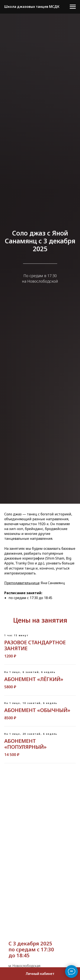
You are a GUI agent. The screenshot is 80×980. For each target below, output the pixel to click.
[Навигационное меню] (73, 7)
